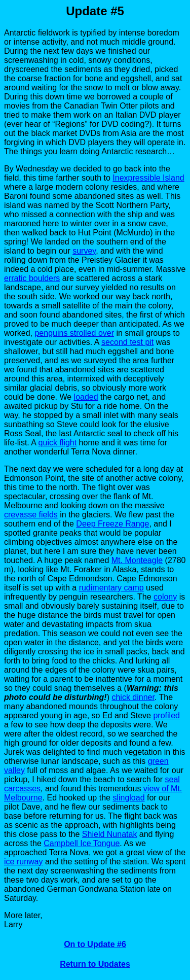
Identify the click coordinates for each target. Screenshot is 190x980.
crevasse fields (31, 515)
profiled (166, 715)
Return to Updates (95, 964)
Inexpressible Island (148, 178)
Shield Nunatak (110, 834)
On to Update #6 (95, 944)
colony (165, 597)
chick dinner (133, 697)
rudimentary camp (111, 588)
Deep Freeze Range (112, 524)
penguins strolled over (74, 333)
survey (84, 251)
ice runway (23, 862)
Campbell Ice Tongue (82, 843)
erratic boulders (32, 278)
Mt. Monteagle (137, 560)
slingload (128, 798)
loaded (86, 397)
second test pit (127, 342)
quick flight (58, 443)
